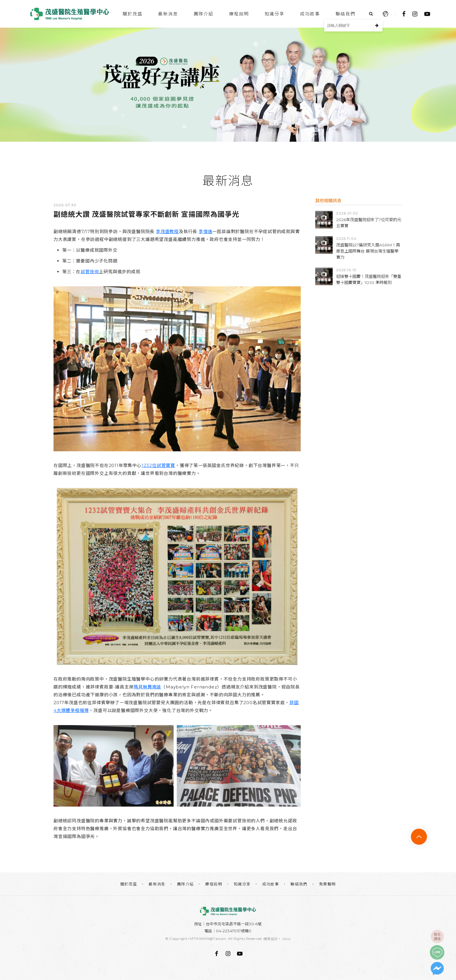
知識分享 (275, 14)
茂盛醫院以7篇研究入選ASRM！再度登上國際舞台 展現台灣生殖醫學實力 (368, 251)
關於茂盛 (133, 14)
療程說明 (239, 14)
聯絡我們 (345, 14)
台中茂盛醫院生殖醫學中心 (70, 14)
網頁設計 (271, 939)
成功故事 (310, 14)
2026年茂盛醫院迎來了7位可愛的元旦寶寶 (369, 223)
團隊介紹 (204, 14)
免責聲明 (327, 884)
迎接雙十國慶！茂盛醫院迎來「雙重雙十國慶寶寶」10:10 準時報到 (369, 279)
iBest (287, 939)
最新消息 (168, 14)
